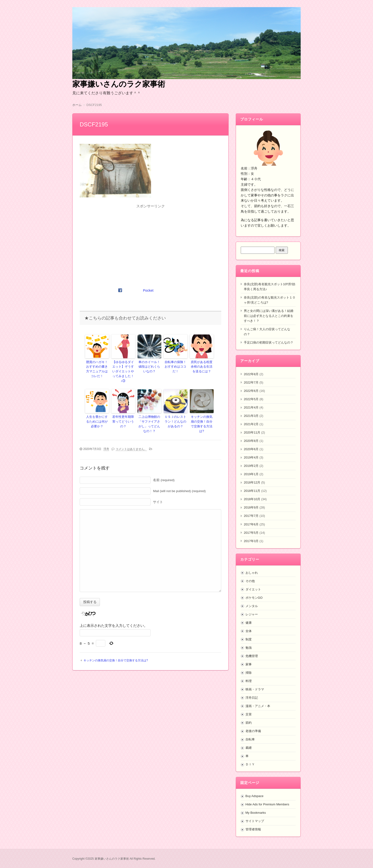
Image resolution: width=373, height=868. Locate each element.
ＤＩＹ (250, 764)
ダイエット (253, 589)
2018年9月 (251, 507)
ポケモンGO (254, 598)
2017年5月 (251, 533)
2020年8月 (251, 441)
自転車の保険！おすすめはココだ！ (176, 364)
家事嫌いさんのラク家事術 (119, 84)
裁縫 (249, 748)
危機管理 (252, 656)
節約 (249, 723)
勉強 (249, 648)
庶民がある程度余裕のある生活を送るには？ (202, 366)
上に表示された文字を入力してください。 (114, 618)
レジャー (252, 614)
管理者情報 (253, 829)
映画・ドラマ (255, 689)
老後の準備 (253, 731)
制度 (249, 639)
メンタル (252, 606)
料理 (249, 681)
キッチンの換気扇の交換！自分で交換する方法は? (202, 415)
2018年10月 (252, 499)
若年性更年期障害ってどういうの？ (123, 413)
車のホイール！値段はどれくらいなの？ (149, 366)
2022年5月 (251, 399)
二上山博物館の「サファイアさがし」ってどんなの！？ (149, 417)
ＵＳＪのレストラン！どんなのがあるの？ (176, 415)
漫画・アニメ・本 (258, 706)
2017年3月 (251, 541)
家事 (249, 664)
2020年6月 (251, 449)
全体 (249, 631)
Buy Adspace (255, 796)
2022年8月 (251, 374)
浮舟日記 (252, 698)
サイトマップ (255, 821)
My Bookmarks (256, 813)
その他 (250, 581)
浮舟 (106, 441)
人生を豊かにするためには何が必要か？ (97, 415)
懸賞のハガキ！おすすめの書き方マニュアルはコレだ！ (97, 368)
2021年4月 (251, 407)
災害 (249, 714)
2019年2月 (251, 466)
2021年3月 (251, 416)
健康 (249, 623)
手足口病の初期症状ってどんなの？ (269, 342)
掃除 (249, 673)
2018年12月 (252, 482)
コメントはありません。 (131, 441)
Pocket (148, 291)
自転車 (250, 739)
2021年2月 (251, 424)
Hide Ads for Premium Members (267, 804)
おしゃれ (252, 573)
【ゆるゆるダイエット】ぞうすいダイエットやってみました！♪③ (123, 368)
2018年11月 (252, 491)
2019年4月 (251, 457)
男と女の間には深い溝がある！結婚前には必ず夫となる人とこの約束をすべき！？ (269, 316)
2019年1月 (251, 474)
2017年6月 (251, 524)
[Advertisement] (150, 243)
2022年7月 (251, 382)
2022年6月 (251, 391)
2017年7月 (251, 516)
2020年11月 (252, 432)
